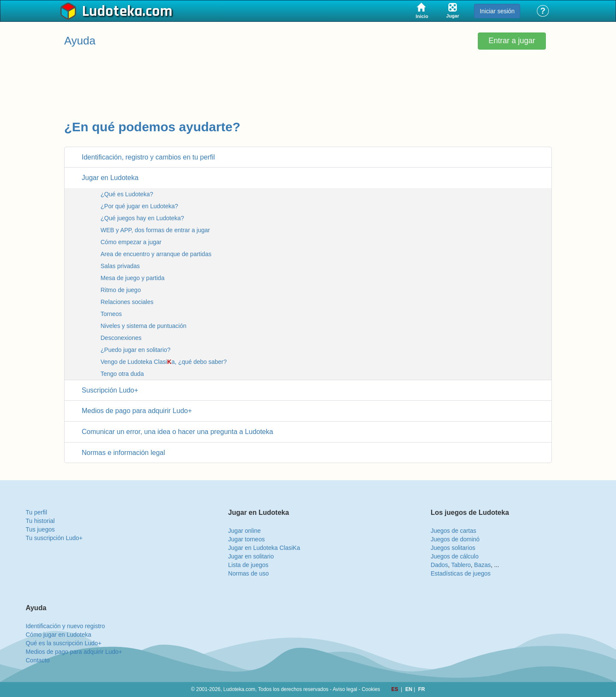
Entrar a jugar (512, 41)
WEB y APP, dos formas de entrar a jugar (155, 230)
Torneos (111, 314)
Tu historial (40, 521)
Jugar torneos (246, 539)
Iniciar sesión (497, 11)
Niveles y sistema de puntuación (144, 326)
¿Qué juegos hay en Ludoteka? (142, 218)
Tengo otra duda (122, 374)
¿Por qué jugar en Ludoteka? (139, 206)
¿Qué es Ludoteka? (127, 194)
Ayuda (80, 41)
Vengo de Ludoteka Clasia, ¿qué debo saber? (164, 362)
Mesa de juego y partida (132, 278)
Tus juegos (40, 529)
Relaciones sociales (127, 302)
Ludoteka (112, 12)
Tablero (461, 565)
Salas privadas (120, 266)
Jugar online (244, 531)
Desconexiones (121, 338)
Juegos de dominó (455, 539)
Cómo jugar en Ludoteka (58, 635)
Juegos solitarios (453, 548)
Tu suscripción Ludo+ (54, 538)
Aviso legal (345, 689)
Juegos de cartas (454, 531)
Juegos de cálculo (455, 556)
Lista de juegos (248, 565)
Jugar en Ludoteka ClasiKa (264, 548)
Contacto (38, 660)
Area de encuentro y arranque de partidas (156, 254)
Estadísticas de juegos (461, 573)
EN (409, 689)
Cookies (371, 689)
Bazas (482, 565)
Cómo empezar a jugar (131, 242)
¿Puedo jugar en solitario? (135, 350)
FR (422, 689)
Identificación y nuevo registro (65, 626)
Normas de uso (248, 573)
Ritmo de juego (121, 290)
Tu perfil (36, 512)
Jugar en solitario (251, 556)
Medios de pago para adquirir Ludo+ (74, 652)
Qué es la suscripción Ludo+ (64, 643)
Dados (439, 565)
